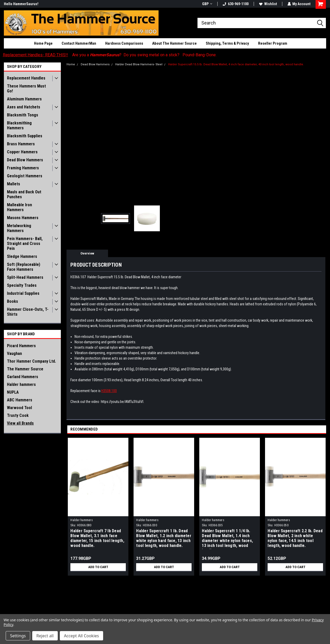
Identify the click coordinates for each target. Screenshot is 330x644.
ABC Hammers (20, 400)
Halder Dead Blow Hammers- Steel (139, 64)
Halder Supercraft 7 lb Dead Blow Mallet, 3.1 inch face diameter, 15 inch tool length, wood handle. (97, 538)
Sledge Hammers (22, 256)
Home (71, 64)
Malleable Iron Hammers (19, 207)
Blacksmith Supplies (25, 136)
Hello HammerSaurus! (21, 4)
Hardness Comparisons (124, 43)
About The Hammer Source (174, 43)
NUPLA (13, 392)
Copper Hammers (22, 152)
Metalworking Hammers (19, 228)
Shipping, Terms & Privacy (227, 43)
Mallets (14, 184)
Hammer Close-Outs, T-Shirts (28, 312)
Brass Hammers (21, 144)
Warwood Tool (19, 408)
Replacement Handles (26, 78)
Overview (87, 253)
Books (13, 301)
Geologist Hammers (25, 176)
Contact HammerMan (79, 43)
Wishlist (268, 4)
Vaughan (14, 353)
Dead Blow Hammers (25, 160)
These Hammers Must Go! (26, 89)
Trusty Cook (18, 415)
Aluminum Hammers (24, 99)
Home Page (43, 43)
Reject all (45, 636)
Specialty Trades (22, 285)
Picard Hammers (21, 346)
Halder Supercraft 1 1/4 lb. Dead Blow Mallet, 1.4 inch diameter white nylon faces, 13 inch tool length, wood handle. (227, 539)
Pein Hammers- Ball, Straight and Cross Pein (25, 244)
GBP (207, 4)
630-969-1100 (235, 4)
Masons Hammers (23, 218)
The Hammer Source (25, 369)
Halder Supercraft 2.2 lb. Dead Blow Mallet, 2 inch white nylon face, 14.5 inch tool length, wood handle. (295, 538)
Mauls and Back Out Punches (24, 194)
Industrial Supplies (23, 293)
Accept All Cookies (81, 636)
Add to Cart (98, 567)
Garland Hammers (23, 377)
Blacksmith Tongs (23, 115)
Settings (18, 636)
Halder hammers (21, 384)
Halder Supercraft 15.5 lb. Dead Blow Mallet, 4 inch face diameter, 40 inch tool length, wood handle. (236, 64)
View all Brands (20, 423)
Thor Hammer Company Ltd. (31, 361)
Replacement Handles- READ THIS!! (35, 55)
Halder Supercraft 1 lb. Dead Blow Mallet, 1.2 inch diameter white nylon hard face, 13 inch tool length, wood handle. (164, 538)
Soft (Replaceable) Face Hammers (24, 267)
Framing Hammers (23, 168)
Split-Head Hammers (25, 277)
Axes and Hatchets (24, 107)
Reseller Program (273, 43)
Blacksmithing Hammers (19, 125)
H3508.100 (109, 391)
